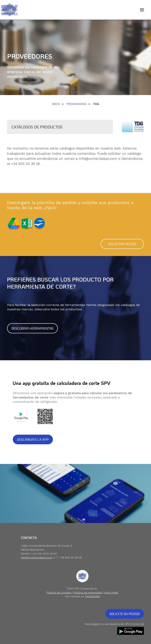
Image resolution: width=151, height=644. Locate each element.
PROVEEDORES (76, 104)
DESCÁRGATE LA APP (33, 439)
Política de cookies (59, 592)
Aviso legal (111, 592)
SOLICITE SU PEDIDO (125, 614)
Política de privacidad (88, 592)
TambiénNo (93, 596)
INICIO (56, 104)
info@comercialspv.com (98, 159)
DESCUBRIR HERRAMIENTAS (32, 328)
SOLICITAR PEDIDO (122, 244)
